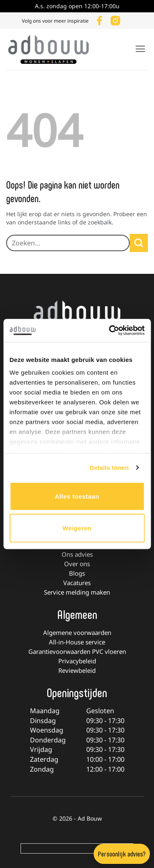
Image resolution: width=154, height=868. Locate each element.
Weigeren (77, 528)
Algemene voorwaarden (77, 632)
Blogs (77, 573)
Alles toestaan (77, 496)
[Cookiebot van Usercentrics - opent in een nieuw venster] (110, 331)
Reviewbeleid (77, 670)
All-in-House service (77, 642)
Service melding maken (77, 592)
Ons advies (77, 554)
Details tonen (109, 468)
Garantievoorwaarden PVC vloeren (77, 651)
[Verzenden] (139, 243)
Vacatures (77, 583)
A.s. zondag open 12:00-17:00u (77, 6)
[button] (140, 49)
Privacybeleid (77, 661)
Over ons (77, 564)
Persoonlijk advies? (122, 854)
